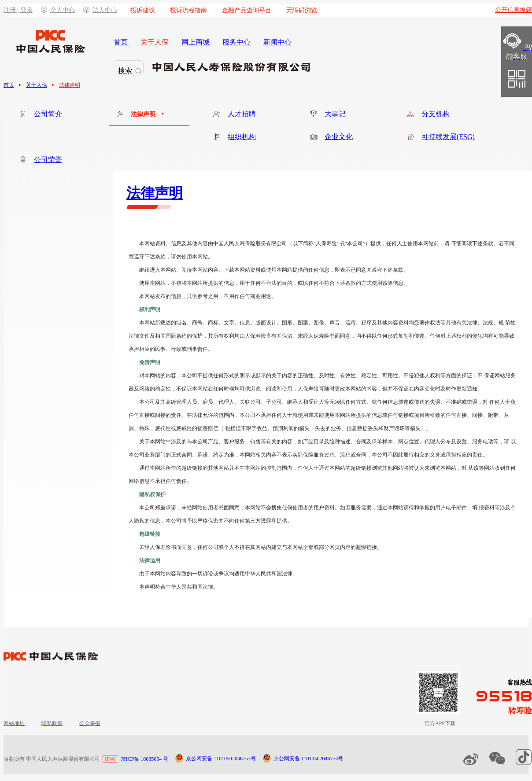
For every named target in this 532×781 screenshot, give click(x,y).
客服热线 (520, 683)
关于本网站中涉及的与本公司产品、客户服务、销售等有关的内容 (216, 442)
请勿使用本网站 (189, 257)
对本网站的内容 (158, 376)
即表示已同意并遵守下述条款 (369, 270)
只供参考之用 (203, 296)
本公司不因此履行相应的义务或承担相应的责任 (427, 455)
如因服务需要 (356, 508)
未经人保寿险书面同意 (324, 336)
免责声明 (150, 362)
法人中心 (100, 10)
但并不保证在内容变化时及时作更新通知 (430, 389)
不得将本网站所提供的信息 (203, 283)
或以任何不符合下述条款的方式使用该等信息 (351, 283)
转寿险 (520, 711)
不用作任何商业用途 (248, 296)
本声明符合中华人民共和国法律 (176, 587)
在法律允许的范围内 (211, 415)
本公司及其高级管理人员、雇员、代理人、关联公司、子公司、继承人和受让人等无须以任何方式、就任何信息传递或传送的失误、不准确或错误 (308, 402)
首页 (9, 85)
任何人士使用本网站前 (413, 243)
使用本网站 (152, 283)
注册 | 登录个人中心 (39, 10)
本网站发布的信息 (160, 296)
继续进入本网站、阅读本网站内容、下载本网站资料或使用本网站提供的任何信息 (234, 270)
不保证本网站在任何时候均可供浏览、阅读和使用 (234, 389)
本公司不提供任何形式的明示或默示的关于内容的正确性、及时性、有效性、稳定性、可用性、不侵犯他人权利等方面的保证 (327, 376)
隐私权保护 (152, 494)
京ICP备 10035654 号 (145, 759)
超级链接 (150, 534)
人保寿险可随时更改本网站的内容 (337, 389)
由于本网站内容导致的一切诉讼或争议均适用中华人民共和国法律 (216, 574)
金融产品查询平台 (247, 10)
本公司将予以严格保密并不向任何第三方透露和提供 (226, 521)
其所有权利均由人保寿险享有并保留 (250, 336)
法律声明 (70, 85)
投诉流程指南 (188, 10)
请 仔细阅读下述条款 (469, 243)
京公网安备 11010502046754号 (308, 759)
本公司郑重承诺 (158, 508)
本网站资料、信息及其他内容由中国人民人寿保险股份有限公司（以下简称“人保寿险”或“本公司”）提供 (260, 243)
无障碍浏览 (302, 10)
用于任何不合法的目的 (266, 283)
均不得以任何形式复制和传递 (390, 336)
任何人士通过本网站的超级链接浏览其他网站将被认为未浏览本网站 (377, 468)
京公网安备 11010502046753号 (221, 759)
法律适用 (150, 560)
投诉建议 (143, 10)
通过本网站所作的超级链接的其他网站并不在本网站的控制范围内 (216, 468)
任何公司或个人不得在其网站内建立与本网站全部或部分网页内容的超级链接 (287, 547)
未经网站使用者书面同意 (211, 508)
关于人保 (37, 85)
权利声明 (150, 309)
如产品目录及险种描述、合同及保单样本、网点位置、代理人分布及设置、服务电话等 (398, 442)
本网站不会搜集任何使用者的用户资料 (290, 508)
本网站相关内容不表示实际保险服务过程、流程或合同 (303, 455)
